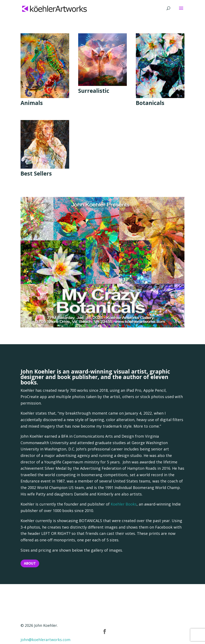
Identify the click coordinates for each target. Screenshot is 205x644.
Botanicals (150, 103)
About (30, 563)
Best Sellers (36, 173)
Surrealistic (94, 91)
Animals (32, 103)
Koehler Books (124, 504)
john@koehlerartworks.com (45, 640)
